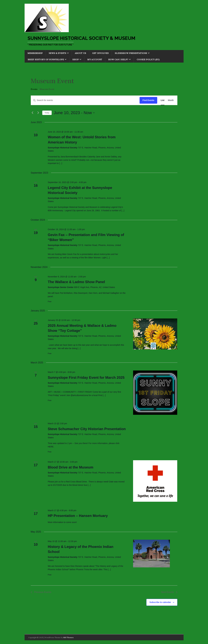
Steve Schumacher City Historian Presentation (87, 429)
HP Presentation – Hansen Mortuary (78, 516)
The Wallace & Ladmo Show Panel (76, 282)
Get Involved (100, 53)
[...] (61, 163)
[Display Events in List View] (163, 100)
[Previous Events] (33, 113)
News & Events (57, 53)
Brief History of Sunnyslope (46, 59)
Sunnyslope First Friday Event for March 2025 (86, 377)
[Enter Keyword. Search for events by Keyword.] (85, 100)
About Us (80, 53)
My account (95, 59)
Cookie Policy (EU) (148, 59)
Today (47, 113)
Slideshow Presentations (131, 53)
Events (34, 89)
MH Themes (68, 637)
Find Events (148, 100)
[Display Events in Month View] (171, 100)
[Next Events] (38, 113)
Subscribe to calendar (160, 602)
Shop (76, 59)
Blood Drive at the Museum (70, 467)
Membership (35, 53)
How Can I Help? (118, 59)
